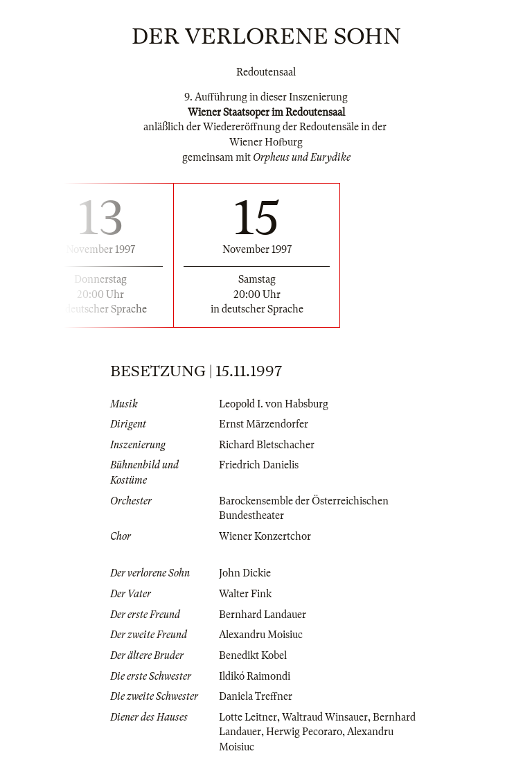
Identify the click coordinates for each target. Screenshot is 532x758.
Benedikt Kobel (253, 655)
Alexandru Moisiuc (261, 635)
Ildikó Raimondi (255, 676)
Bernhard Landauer (263, 615)
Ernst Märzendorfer (264, 424)
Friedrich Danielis (259, 465)
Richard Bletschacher (267, 445)
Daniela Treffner (256, 696)
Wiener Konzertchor (265, 536)
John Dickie (245, 573)
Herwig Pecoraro (304, 732)
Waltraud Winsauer (325, 717)
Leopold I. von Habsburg (274, 404)
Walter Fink (245, 594)
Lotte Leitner (248, 717)
